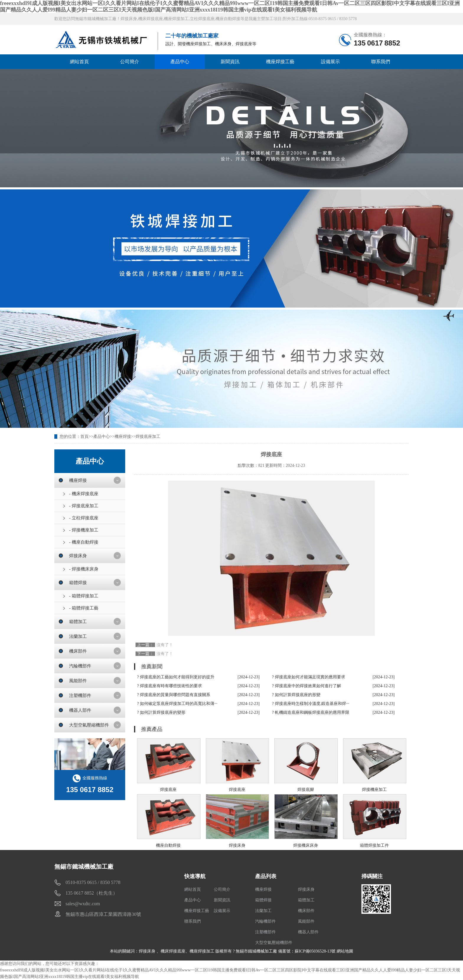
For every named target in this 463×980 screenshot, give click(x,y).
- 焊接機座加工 (84, 530)
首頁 (84, 437)
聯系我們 (381, 62)
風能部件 (78, 681)
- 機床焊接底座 (84, 494)
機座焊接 (123, 437)
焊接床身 (78, 556)
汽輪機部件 (80, 666)
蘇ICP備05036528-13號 (315, 951)
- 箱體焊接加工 (84, 596)
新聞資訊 (230, 62)
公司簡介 (130, 62)
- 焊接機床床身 (84, 569)
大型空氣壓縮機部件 (89, 725)
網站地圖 (345, 951)
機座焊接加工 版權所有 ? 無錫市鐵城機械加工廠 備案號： (242, 951)
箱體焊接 (78, 583)
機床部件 (78, 651)
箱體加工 (78, 622)
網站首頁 (79, 62)
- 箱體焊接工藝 (84, 608)
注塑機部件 (80, 695)
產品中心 (180, 62)
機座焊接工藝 (280, 62)
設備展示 (330, 62)
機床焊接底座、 (175, 951)
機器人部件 (80, 710)
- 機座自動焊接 (84, 542)
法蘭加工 (78, 636)
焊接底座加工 (148, 437)
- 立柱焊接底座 (84, 518)
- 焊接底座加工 (84, 506)
